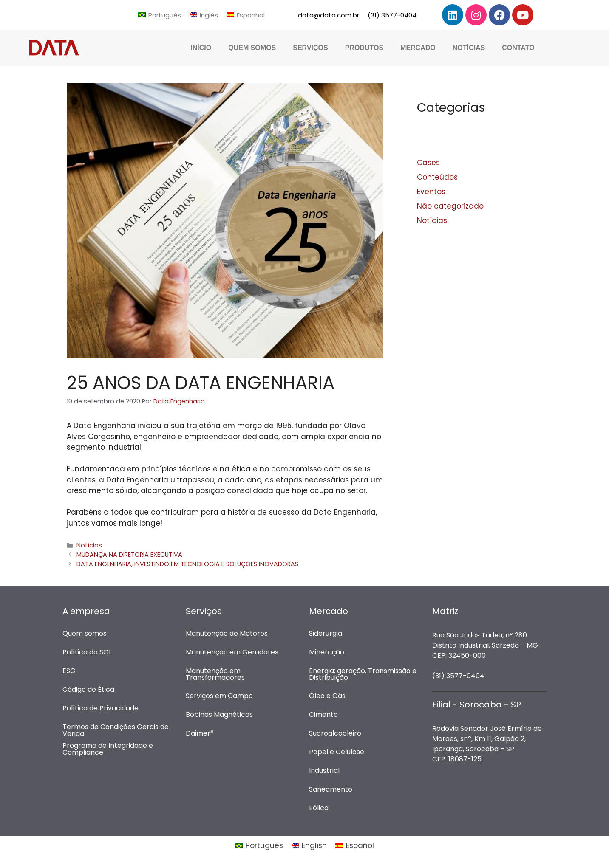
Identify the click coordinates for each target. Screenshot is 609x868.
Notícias (469, 48)
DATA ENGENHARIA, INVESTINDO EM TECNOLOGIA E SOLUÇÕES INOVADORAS (187, 564)
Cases (428, 163)
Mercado (418, 48)
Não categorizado (450, 206)
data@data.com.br (329, 15)
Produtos (364, 48)
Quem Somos (252, 48)
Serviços (310, 48)
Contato (518, 48)
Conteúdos (437, 177)
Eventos (431, 192)
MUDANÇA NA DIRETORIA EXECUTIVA (129, 555)
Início (201, 48)
